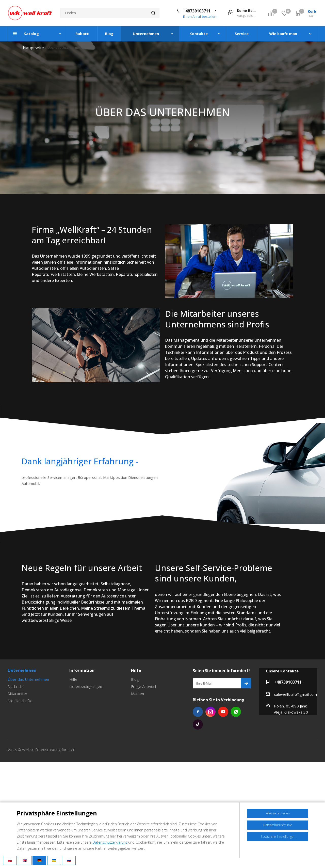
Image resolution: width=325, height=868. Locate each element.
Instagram (210, 712)
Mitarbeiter (18, 693)
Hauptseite (33, 48)
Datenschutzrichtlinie (278, 825)
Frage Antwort (144, 686)
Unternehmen (22, 670)
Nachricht (16, 686)
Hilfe (73, 679)
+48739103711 (197, 11)
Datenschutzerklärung (110, 842)
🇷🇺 (69, 860)
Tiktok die (198, 724)
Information (82, 670)
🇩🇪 (39, 860)
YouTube (223, 712)
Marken (137, 693)
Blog (135, 679)
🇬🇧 (25, 860)
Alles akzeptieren (278, 813)
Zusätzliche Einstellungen (278, 837)
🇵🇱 (10, 860)
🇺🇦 (54, 860)
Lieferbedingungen (86, 686)
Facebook (198, 712)
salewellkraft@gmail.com (295, 694)
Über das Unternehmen (28, 679)
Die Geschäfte (20, 701)
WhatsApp (236, 712)
